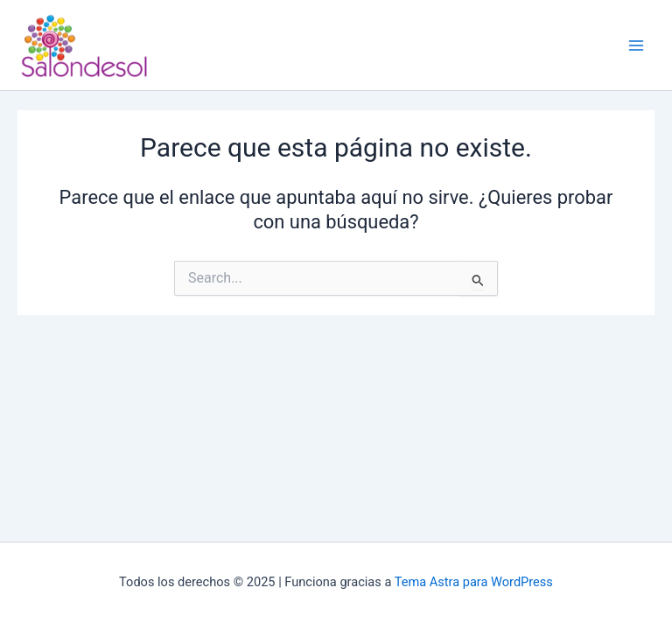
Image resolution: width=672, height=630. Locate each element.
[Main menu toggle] (636, 45)
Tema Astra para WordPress (474, 582)
